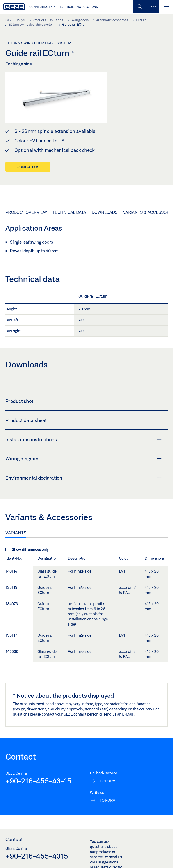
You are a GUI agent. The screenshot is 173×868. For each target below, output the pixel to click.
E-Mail (128, 714)
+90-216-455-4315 (37, 856)
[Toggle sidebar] (153, 7)
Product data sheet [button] (83, 420)
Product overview (26, 212)
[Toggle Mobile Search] (139, 7)
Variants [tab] (16, 533)
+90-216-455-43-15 (38, 781)
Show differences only (27, 549)
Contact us (28, 167)
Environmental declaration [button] (83, 478)
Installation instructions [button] (83, 439)
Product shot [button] (83, 401)
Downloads (105, 212)
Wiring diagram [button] (83, 459)
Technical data (69, 212)
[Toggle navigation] (166, 7)
